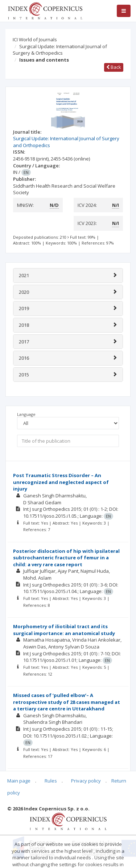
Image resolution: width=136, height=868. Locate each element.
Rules (51, 781)
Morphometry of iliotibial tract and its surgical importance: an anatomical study (64, 630)
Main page (19, 781)
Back (114, 67)
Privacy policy (86, 781)
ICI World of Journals (35, 39)
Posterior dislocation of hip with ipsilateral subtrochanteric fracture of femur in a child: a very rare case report (66, 558)
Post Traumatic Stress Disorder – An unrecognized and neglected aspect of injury (61, 482)
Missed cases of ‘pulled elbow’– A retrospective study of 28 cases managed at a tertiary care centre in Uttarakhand (67, 702)
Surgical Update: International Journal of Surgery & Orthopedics (60, 50)
